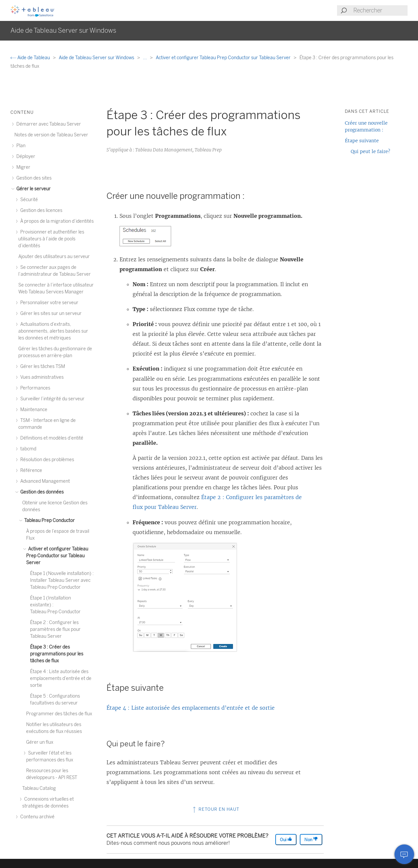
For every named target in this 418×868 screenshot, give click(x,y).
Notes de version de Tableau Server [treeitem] (51, 135)
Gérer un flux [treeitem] (40, 742)
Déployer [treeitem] (25, 156)
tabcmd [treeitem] (27, 449)
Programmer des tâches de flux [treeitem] (59, 714)
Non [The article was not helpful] (311, 839)
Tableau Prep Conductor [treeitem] (48, 521)
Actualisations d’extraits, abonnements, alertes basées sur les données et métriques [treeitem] (53, 331)
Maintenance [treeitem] (33, 410)
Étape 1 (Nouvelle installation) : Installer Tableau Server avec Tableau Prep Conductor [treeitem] (62, 580)
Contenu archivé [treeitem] (36, 817)
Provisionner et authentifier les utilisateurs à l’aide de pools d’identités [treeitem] (51, 239)
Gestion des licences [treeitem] (40, 210)
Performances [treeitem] (34, 388)
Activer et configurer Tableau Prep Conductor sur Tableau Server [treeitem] (57, 556)
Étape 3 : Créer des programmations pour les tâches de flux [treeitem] (57, 654)
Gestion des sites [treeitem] (33, 178)
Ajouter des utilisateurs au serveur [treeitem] (54, 257)
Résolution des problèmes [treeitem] (46, 460)
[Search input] (380, 10)
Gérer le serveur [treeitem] (32, 189)
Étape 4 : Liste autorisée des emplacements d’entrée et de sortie (191, 708)
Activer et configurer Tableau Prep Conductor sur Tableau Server (224, 58)
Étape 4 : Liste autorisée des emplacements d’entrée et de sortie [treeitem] (61, 678)
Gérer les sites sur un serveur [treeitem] (50, 313)
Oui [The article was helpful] (286, 839)
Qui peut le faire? (370, 151)
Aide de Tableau (31, 58)
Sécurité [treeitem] (28, 200)
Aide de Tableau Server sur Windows (97, 58)
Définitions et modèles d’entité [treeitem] (51, 438)
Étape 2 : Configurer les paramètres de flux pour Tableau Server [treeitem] (55, 629)
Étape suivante (362, 141)
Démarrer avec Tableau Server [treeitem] (48, 124)
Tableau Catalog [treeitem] (39, 788)
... (145, 58)
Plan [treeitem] (20, 146)
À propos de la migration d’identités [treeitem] (56, 221)
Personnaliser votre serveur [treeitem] (48, 303)
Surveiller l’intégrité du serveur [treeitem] (51, 399)
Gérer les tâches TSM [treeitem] (42, 366)
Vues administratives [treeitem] (41, 377)
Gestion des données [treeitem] (41, 492)
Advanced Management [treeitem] (44, 481)
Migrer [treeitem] (22, 167)
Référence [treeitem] (30, 470)
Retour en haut (215, 809)
